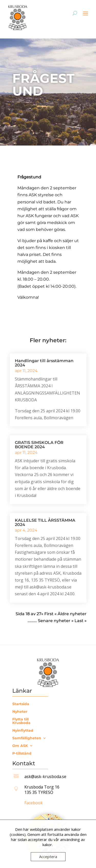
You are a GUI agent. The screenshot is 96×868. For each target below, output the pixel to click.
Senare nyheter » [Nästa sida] (56, 621)
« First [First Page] (47, 614)
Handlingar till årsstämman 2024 (44, 363)
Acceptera (48, 857)
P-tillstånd (22, 754)
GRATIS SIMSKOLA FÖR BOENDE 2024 (39, 445)
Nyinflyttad (23, 731)
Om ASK (20, 746)
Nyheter (20, 712)
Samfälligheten (27, 738)
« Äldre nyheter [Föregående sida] (70, 614)
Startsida (21, 704)
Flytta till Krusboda (21, 721)
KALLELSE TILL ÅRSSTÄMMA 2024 (45, 522)
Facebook (34, 803)
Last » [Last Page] (81, 621)
